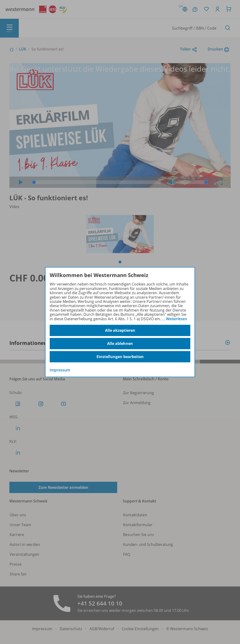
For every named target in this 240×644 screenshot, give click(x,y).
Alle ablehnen (120, 343)
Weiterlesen (176, 319)
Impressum (60, 370)
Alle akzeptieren (120, 330)
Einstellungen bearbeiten (120, 357)
